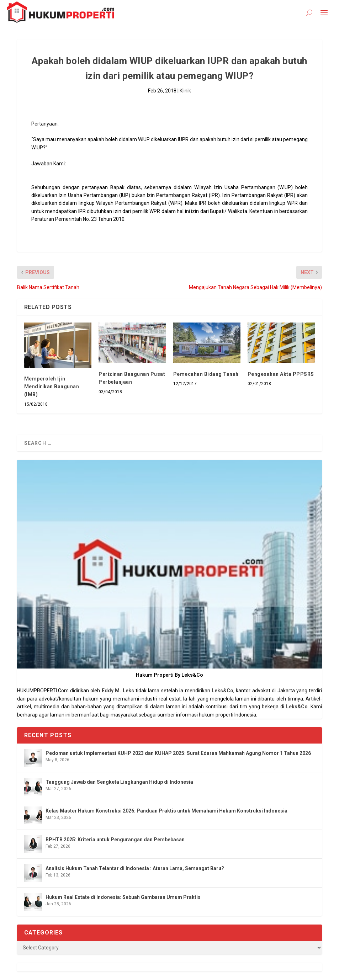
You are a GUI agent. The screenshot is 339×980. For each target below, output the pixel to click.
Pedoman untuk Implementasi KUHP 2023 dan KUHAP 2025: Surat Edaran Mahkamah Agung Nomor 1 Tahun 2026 (178, 753)
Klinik (185, 91)
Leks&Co (223, 691)
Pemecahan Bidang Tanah (206, 374)
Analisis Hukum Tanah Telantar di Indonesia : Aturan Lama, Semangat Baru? (135, 868)
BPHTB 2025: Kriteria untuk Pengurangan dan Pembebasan (115, 840)
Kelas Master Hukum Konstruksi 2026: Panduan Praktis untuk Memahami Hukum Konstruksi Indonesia (166, 811)
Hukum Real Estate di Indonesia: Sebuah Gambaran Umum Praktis (123, 897)
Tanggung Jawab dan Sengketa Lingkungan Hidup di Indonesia (119, 782)
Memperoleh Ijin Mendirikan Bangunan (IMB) (52, 387)
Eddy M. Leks (118, 691)
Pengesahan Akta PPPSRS (281, 374)
